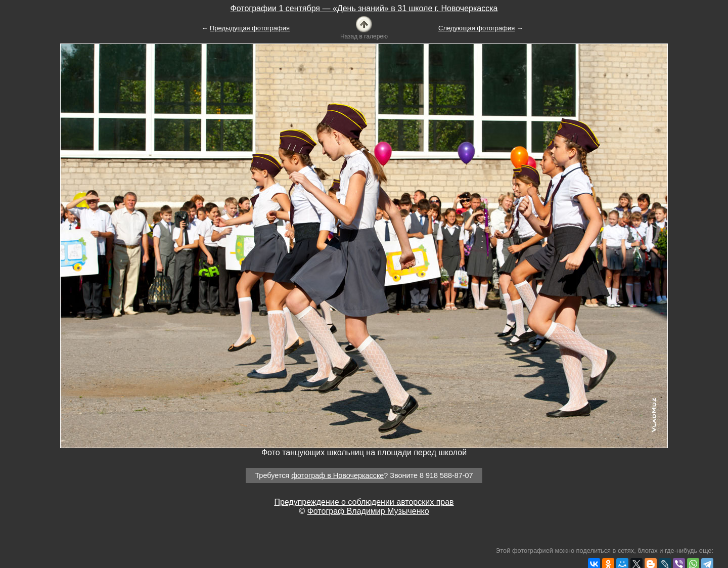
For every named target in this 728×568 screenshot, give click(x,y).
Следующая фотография (476, 28)
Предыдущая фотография (250, 28)
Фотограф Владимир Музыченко (368, 511)
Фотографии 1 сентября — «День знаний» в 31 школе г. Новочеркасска (364, 8)
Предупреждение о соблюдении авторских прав (364, 502)
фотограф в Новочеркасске (337, 475)
